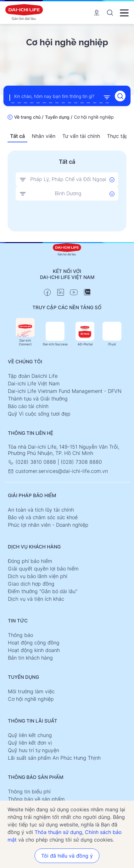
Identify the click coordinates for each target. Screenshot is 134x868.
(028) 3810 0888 (33, 462)
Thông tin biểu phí (29, 791)
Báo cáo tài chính (28, 406)
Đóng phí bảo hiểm (30, 561)
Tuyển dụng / (59, 117)
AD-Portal (85, 334)
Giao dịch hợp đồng (31, 584)
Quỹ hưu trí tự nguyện (33, 750)
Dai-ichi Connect (25, 332)
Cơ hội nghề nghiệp (31, 699)
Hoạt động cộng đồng (34, 643)
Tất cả (17, 136)
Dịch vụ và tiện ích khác (36, 599)
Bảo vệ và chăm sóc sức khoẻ (43, 517)
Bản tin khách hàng (30, 658)
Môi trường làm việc (31, 691)
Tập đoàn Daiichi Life (33, 376)
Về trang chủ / (29, 117)
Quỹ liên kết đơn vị (30, 743)
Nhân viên (44, 136)
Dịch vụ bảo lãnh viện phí (38, 576)
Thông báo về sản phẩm (36, 799)
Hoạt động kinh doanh (34, 650)
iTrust (112, 334)
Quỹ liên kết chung (30, 735)
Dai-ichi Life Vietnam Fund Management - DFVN (65, 391)
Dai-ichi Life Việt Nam (34, 383)
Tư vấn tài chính (81, 136)
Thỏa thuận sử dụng (58, 832)
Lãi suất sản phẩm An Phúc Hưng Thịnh (54, 758)
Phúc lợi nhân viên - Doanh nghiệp (48, 525)
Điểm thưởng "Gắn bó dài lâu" (43, 591)
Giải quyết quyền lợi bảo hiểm (43, 569)
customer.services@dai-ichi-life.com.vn (58, 471)
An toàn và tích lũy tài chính (41, 510)
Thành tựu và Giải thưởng (38, 399)
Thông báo (20, 635)
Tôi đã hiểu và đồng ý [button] (67, 856)
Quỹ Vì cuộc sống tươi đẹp (39, 414)
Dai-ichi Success (55, 334)
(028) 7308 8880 (81, 462)
